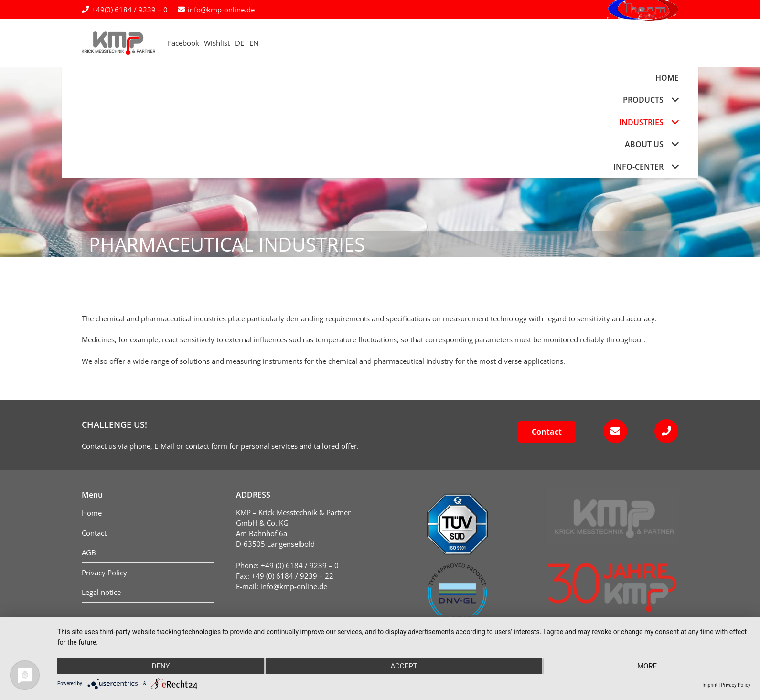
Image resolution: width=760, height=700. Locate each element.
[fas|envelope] (612, 431)
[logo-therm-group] (643, 43)
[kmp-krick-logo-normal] (133, 43)
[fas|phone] (664, 431)
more (647, 666)
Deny (161, 666)
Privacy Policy (736, 685)
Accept (404, 666)
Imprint (710, 685)
